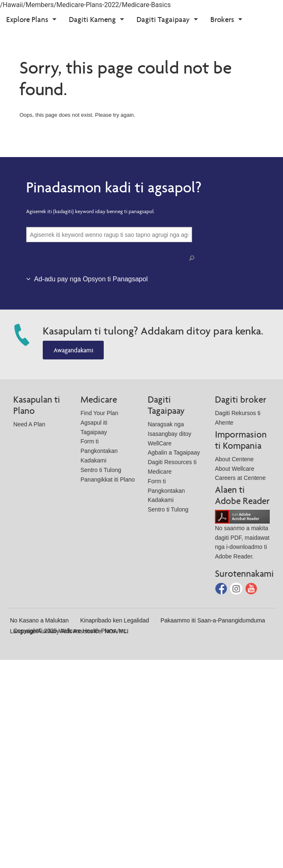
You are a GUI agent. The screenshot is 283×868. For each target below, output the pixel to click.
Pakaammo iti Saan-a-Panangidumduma (213, 620)
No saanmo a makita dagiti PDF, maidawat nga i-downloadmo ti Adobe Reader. (242, 536)
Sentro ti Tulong (101, 470)
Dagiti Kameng (92, 19)
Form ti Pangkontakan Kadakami (99, 451)
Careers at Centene (240, 478)
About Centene (234, 459)
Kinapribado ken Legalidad (115, 620)
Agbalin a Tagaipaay (174, 452)
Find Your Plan (99, 413)
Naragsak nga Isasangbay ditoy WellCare (170, 434)
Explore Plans (27, 19)
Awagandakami (73, 350)
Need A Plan (29, 424)
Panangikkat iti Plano (108, 479)
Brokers (222, 19)
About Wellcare (235, 469)
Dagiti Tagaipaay (163, 19)
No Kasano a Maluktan (39, 620)
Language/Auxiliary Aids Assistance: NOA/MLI (69, 631)
